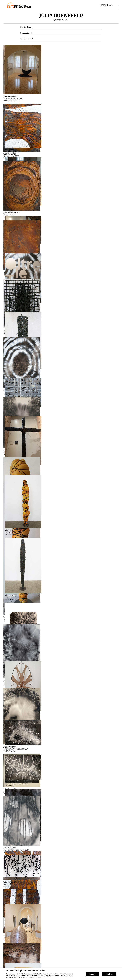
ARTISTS (103, 5)
